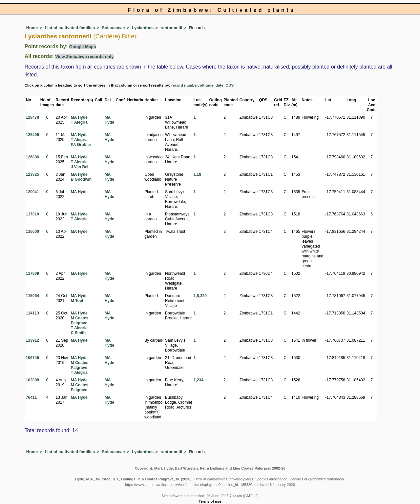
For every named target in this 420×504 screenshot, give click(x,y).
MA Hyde (79, 117)
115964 (32, 296)
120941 (32, 192)
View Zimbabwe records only (84, 57)
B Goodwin (81, 179)
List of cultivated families (70, 28)
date (220, 85)
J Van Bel (80, 167)
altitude (207, 85)
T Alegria (79, 122)
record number (185, 85)
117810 (32, 214)
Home (32, 28)
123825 (32, 174)
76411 (31, 397)
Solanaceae (113, 28)
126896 (32, 157)
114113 (32, 313)
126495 (32, 135)
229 (203, 296)
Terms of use (210, 501)
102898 (32, 380)
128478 (32, 117)
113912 (32, 340)
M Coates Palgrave (80, 321)
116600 (32, 232)
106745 (32, 358)
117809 (32, 273)
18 (199, 174)
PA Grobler (81, 145)
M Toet (77, 301)
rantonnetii (171, 28)
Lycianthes (143, 28)
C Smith (78, 333)
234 (200, 380)
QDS (230, 85)
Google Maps (83, 47)
